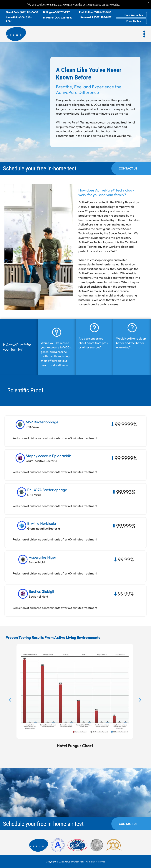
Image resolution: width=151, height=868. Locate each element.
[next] (140, 711)
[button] (144, 34)
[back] (10, 711)
